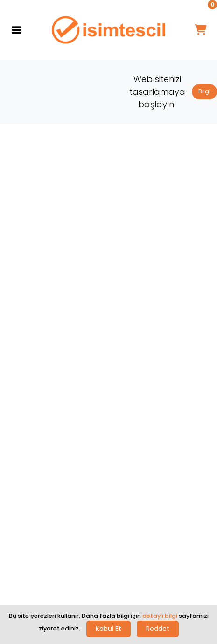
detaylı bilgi (160, 616)
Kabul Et (108, 629)
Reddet (158, 629)
